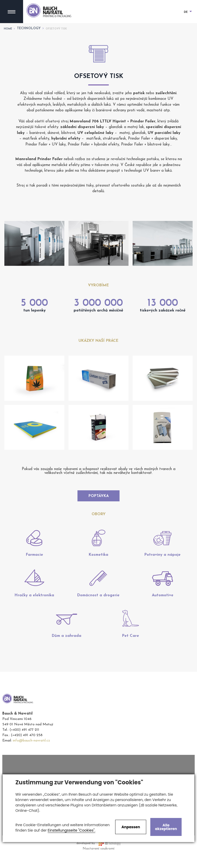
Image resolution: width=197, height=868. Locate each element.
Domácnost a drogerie (98, 608)
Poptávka (99, 499)
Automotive (163, 608)
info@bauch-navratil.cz (31, 753)
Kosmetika (98, 567)
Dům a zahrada (67, 648)
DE (188, 12)
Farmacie (35, 567)
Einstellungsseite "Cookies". (72, 830)
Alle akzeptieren (166, 827)
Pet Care (131, 648)
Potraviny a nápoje (162, 567)
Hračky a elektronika (34, 608)
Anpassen (131, 827)
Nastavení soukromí (98, 861)
